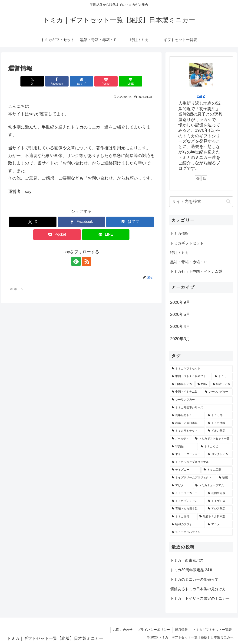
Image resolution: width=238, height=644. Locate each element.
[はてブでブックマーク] (81, 81)
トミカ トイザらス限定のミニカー (200, 598)
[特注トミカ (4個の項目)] (222, 384)
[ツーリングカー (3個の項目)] (201, 400)
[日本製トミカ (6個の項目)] (182, 384)
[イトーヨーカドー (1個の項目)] (187, 493)
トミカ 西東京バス (187, 560)
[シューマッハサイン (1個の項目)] (201, 532)
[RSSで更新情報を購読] (87, 261)
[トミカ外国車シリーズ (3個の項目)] (201, 408)
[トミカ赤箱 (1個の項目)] (183, 517)
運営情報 (181, 630)
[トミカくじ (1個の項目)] (216, 447)
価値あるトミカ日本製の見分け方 (198, 589)
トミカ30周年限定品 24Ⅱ (192, 570)
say (201, 96)
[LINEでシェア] (131, 81)
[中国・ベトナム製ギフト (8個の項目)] (191, 376)
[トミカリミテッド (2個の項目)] (187, 431)
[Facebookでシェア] (57, 81)
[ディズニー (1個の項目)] (185, 470)
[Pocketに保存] (106, 81)
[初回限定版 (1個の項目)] (219, 493)
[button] (228, 201)
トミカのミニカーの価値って (194, 579)
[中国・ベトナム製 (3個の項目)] (186, 392)
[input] (201, 202)
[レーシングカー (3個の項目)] (218, 392)
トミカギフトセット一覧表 (212, 630)
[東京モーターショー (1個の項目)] (187, 454)
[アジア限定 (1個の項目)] (219, 509)
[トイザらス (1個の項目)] (219, 501)
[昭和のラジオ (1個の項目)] (187, 525)
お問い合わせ (123, 630)
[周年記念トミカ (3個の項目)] (187, 415)
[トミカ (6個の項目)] (223, 376)
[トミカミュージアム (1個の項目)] (213, 486)
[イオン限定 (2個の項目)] (219, 431)
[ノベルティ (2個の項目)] (181, 439)
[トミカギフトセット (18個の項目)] (201, 369)
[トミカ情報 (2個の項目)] (219, 423)
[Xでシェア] (32, 81)
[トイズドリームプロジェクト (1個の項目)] (193, 478)
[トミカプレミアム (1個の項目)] (187, 501)
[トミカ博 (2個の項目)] (219, 415)
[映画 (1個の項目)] (225, 478)
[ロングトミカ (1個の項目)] (219, 454)
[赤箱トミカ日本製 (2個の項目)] (187, 423)
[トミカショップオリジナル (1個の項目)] (201, 462)
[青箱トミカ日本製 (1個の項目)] (187, 509)
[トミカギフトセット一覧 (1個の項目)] (213, 439)
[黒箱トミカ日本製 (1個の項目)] (215, 517)
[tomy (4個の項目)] (203, 384)
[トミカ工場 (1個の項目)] (217, 470)
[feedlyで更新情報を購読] (76, 261)
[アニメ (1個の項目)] (219, 525)
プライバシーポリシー (154, 630)
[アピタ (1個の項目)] (181, 486)
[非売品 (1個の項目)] (184, 447)
